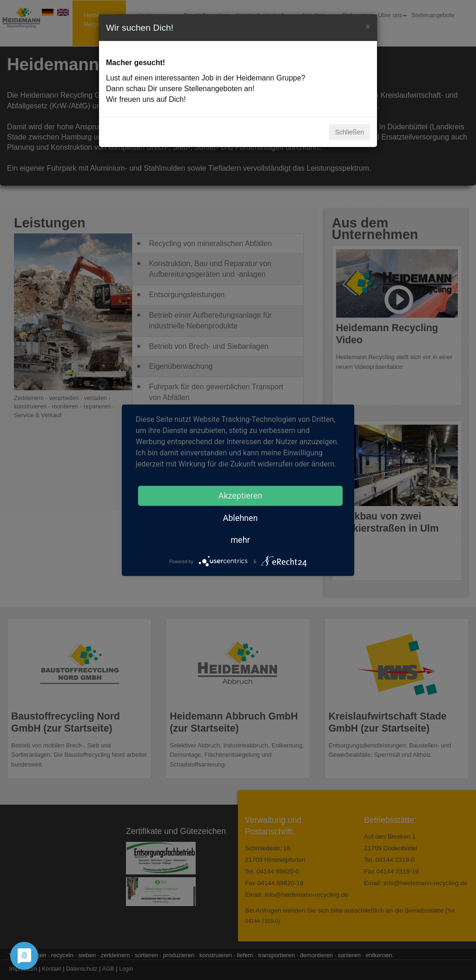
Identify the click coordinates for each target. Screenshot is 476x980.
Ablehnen (240, 517)
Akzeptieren (241, 495)
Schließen (350, 132)
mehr (240, 539)
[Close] (368, 25)
